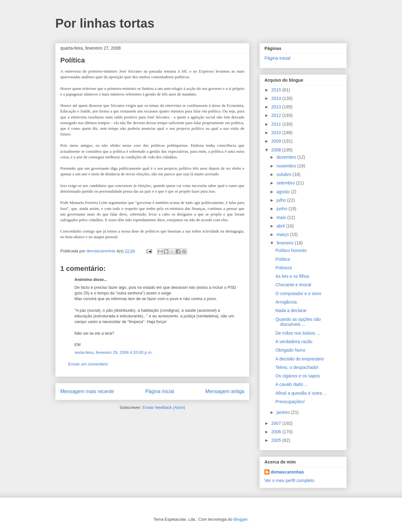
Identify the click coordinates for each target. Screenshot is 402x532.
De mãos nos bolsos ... (298, 333)
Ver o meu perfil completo (289, 480)
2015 (277, 90)
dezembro (287, 157)
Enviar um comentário (88, 364)
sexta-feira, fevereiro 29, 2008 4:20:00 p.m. (114, 352)
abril (281, 226)
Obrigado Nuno (290, 350)
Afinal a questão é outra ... (301, 393)
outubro (284, 174)
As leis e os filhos (292, 276)
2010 (277, 133)
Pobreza (284, 268)
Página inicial (160, 391)
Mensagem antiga (225, 391)
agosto (284, 192)
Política (283, 259)
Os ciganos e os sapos (298, 376)
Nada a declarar (291, 310)
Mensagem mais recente (87, 391)
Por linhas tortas (105, 23)
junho (282, 209)
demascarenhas (287, 472)
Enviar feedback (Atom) (164, 407)
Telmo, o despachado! (297, 367)
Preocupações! (290, 402)
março (283, 234)
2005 (277, 440)
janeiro (284, 412)
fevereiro (285, 243)
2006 (277, 432)
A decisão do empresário (300, 359)
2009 (277, 141)
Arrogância (286, 302)
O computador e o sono (298, 293)
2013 (277, 107)
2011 (277, 124)
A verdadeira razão (294, 342)
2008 (277, 150)
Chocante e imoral (293, 285)
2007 (277, 423)
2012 (277, 115)
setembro (286, 183)
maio (282, 217)
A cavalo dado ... (292, 384)
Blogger (241, 519)
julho (282, 200)
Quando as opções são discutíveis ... (298, 322)
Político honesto (291, 250)
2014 (277, 98)
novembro (287, 166)
